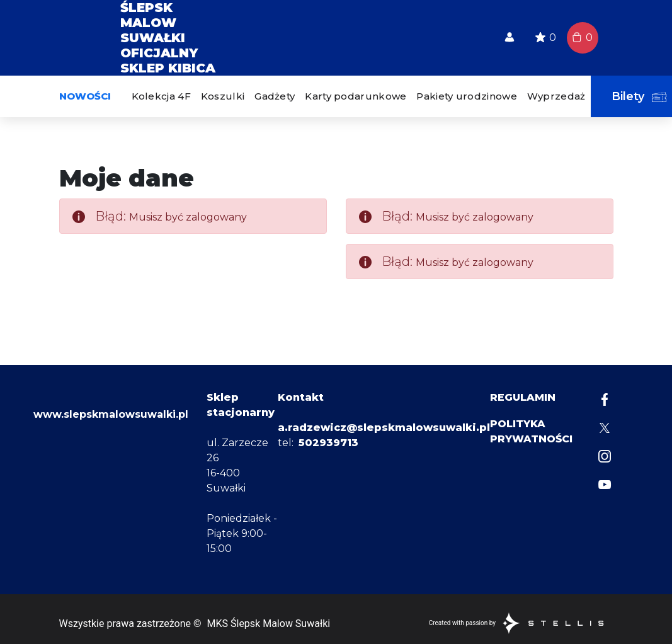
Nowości (85, 96)
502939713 (328, 443)
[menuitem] (161, 96)
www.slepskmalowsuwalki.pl (111, 506)
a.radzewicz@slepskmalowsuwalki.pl (384, 428)
